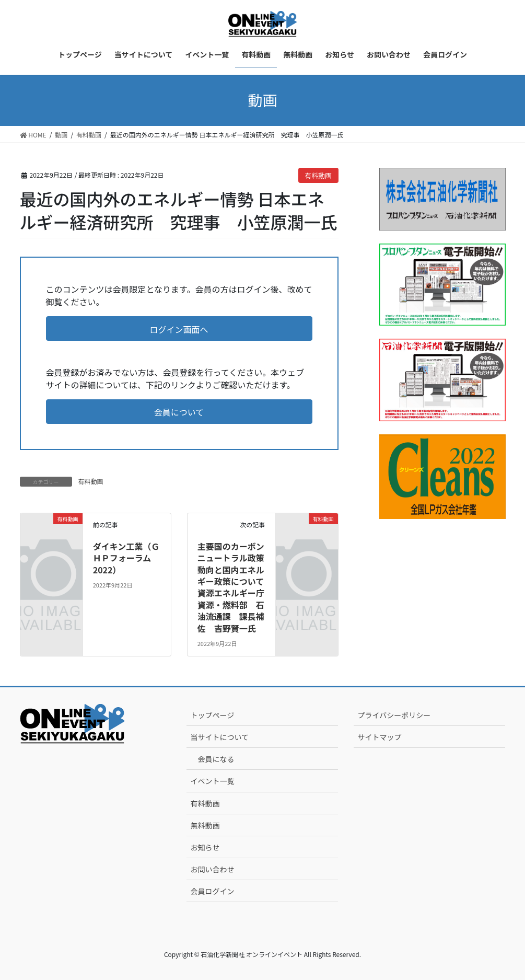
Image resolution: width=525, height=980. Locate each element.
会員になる (216, 759)
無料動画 (205, 825)
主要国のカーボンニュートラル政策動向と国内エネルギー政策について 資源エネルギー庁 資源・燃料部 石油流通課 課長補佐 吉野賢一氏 (235, 587)
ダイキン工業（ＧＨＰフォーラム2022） (126, 558)
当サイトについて (219, 737)
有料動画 (318, 175)
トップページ (212, 715)
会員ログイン (212, 891)
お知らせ (205, 847)
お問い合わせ (212, 869)
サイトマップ (379, 737)
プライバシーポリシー (394, 715)
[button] (179, 328)
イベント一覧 (212, 781)
